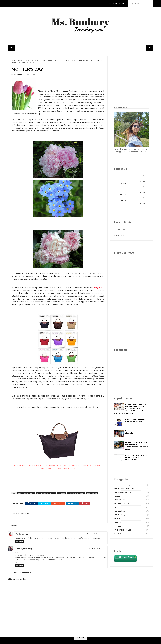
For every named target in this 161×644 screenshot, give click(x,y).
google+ (129, 193)
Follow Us (80, 638)
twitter (129, 187)
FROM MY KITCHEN (122, 504)
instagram (129, 176)
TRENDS (118, 534)
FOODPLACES (120, 500)
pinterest (129, 198)
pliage (14, 62)
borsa (20, 60)
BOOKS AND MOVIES (123, 492)
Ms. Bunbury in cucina (124, 515)
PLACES (118, 522)
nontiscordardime (86, 60)
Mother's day (71, 60)
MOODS (61, 60)
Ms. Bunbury (21, 534)
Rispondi (19, 542)
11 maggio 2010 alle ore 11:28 (94, 534)
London (118, 507)
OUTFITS (118, 519)
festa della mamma (32, 60)
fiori (43, 60)
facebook (129, 182)
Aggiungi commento (23, 572)
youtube (129, 204)
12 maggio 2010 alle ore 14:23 (94, 549)
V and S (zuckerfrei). (24, 549)
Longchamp (52, 60)
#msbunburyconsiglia (124, 485)
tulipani (22, 62)
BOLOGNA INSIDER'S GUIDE (126, 489)
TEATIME (118, 526)
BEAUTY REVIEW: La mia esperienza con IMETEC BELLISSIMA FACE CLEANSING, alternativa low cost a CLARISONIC (130, 409)
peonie (98, 60)
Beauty (118, 496)
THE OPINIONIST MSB (123, 530)
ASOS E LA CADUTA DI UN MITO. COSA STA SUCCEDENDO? (136, 457)
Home (14, 60)
